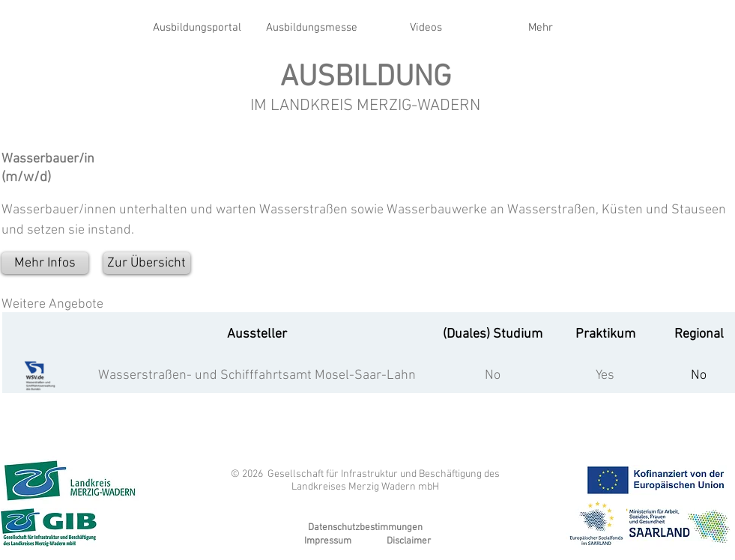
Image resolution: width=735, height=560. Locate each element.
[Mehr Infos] (45, 263)
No (493, 375)
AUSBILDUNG (366, 78)
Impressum (328, 541)
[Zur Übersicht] (147, 263)
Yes (605, 375)
